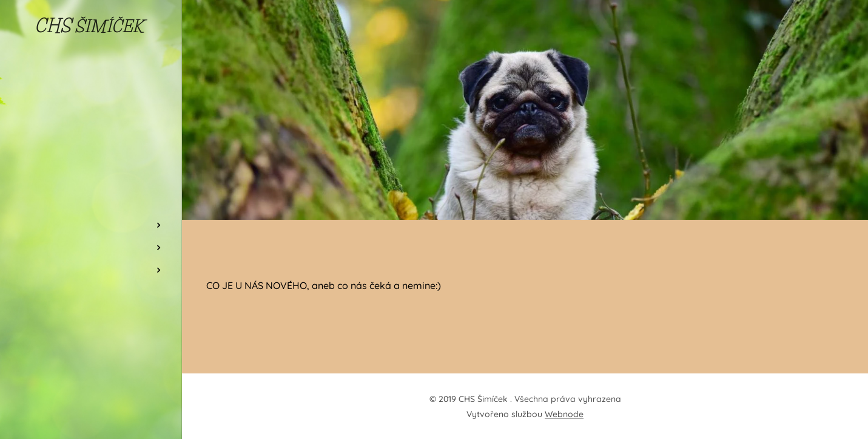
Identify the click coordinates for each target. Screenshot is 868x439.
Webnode (564, 414)
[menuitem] (91, 167)
